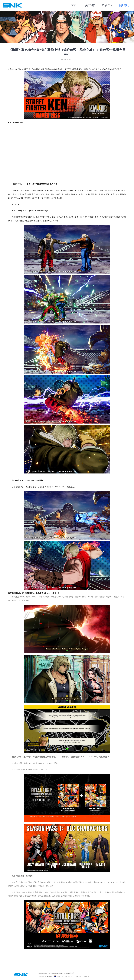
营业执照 (86, 976)
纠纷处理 (79, 976)
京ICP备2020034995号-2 (45, 976)
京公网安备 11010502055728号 (65, 976)
